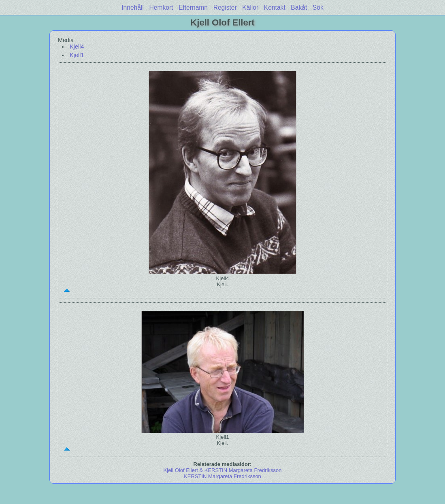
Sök (318, 7)
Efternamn (193, 7)
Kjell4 (77, 47)
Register (225, 7)
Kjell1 (77, 55)
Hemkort (161, 7)
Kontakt (275, 7)
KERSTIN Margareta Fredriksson (222, 476)
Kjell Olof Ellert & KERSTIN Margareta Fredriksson (223, 470)
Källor (250, 7)
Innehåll (133, 7)
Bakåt (299, 7)
